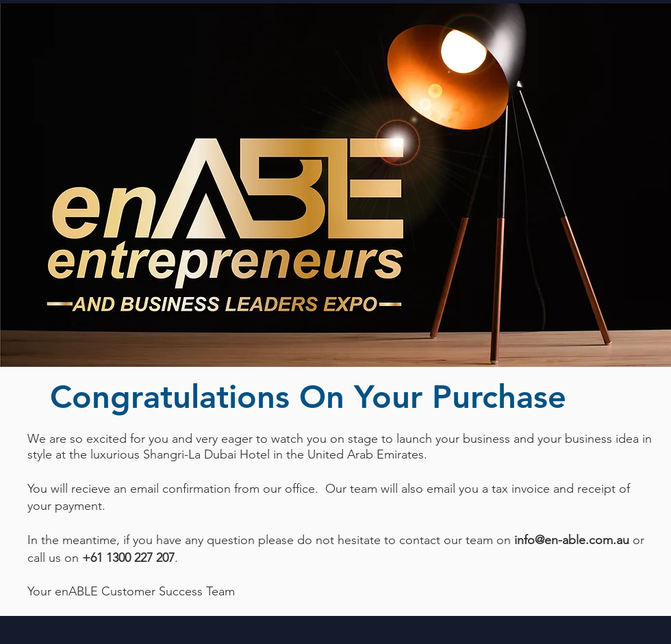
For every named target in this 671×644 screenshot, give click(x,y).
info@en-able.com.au (572, 540)
